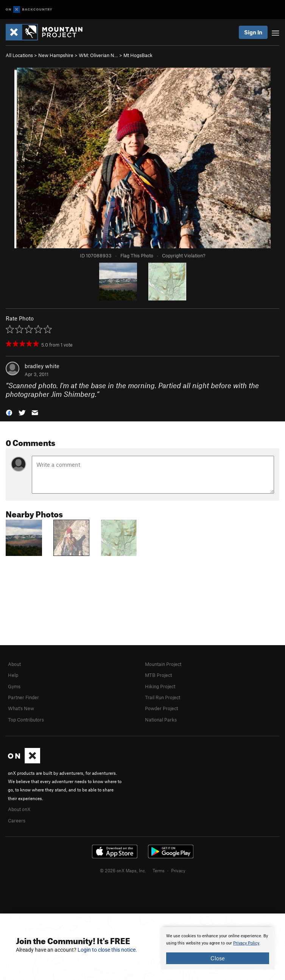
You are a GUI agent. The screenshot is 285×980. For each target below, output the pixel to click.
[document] (218, 948)
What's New (21, 708)
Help (13, 675)
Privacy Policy (246, 943)
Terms (159, 870)
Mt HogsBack (138, 55)
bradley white (42, 366)
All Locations (19, 55)
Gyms (14, 686)
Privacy (178, 870)
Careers (17, 821)
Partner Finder (23, 697)
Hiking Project (160, 686)
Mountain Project (163, 664)
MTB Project (158, 675)
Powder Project (161, 708)
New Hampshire (56, 55)
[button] (9, 412)
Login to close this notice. (107, 950)
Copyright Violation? (184, 255)
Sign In (253, 32)
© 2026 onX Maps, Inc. (123, 870)
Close (218, 958)
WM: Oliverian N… (98, 55)
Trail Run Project (163, 697)
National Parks (161, 720)
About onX (19, 809)
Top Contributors (26, 720)
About (14, 664)
